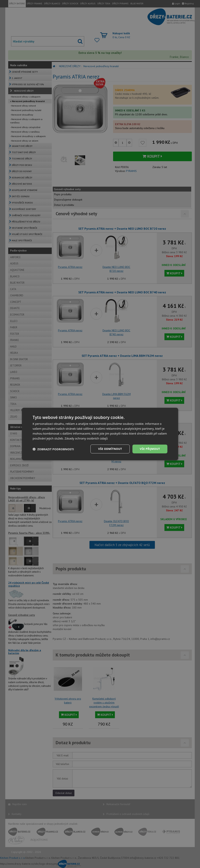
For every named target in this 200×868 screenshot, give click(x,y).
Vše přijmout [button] (150, 449)
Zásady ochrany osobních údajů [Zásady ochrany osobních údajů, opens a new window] (86, 438)
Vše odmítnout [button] (110, 449)
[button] (53, 449)
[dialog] (100, 434)
